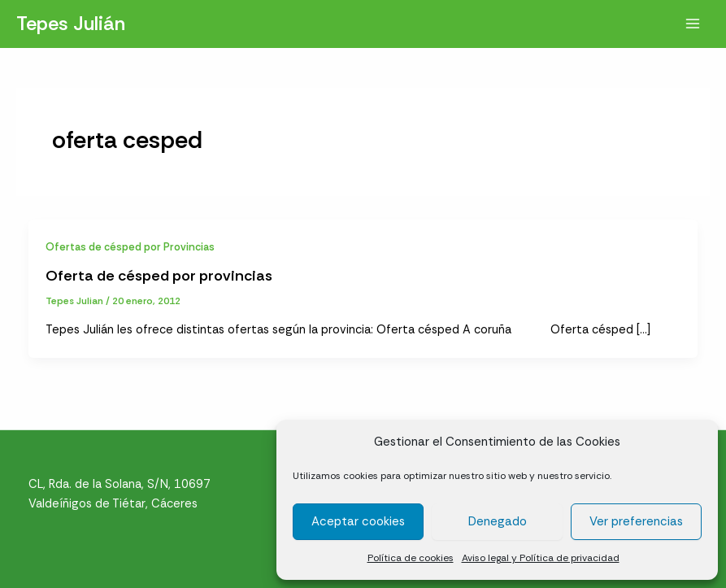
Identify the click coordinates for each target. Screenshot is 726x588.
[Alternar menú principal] (693, 24)
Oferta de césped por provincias (159, 276)
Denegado (498, 521)
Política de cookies (411, 558)
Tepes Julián (71, 23)
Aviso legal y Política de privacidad (541, 558)
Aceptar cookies (358, 521)
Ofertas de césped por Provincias (130, 247)
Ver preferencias (636, 521)
